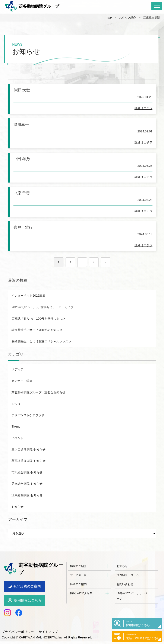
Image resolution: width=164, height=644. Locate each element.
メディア (18, 378)
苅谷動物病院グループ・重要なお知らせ (38, 401)
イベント (18, 447)
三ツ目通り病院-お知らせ (29, 458)
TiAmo (16, 435)
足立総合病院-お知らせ (27, 492)
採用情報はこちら (28, 603)
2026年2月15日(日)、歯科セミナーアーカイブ (42, 316)
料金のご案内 (78, 593)
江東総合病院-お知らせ (27, 504)
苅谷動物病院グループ (32, 6)
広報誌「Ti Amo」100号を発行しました (38, 327)
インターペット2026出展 (28, 304)
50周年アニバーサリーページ (132, 605)
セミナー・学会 (22, 389)
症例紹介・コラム (128, 584)
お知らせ (18, 515)
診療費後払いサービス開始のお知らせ (37, 338)
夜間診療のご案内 (27, 589)
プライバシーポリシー (17, 634)
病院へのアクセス (81, 602)
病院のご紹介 (78, 575)
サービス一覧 (78, 584)
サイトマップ (45, 634)
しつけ (16, 412)
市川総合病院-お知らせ (27, 481)
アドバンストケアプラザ (28, 424)
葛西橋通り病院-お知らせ (29, 469)
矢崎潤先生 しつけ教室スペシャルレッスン (41, 350)
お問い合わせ (125, 593)
